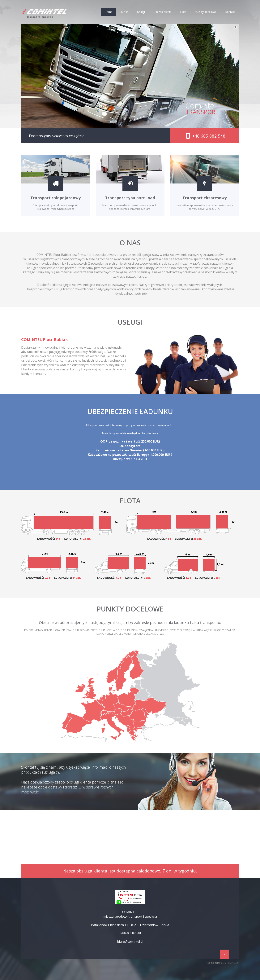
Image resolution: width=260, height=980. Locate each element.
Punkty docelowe (206, 12)
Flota (183, 12)
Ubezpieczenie (162, 12)
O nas (125, 12)
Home (109, 12)
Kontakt (230, 12)
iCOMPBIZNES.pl (230, 963)
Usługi (141, 12)
